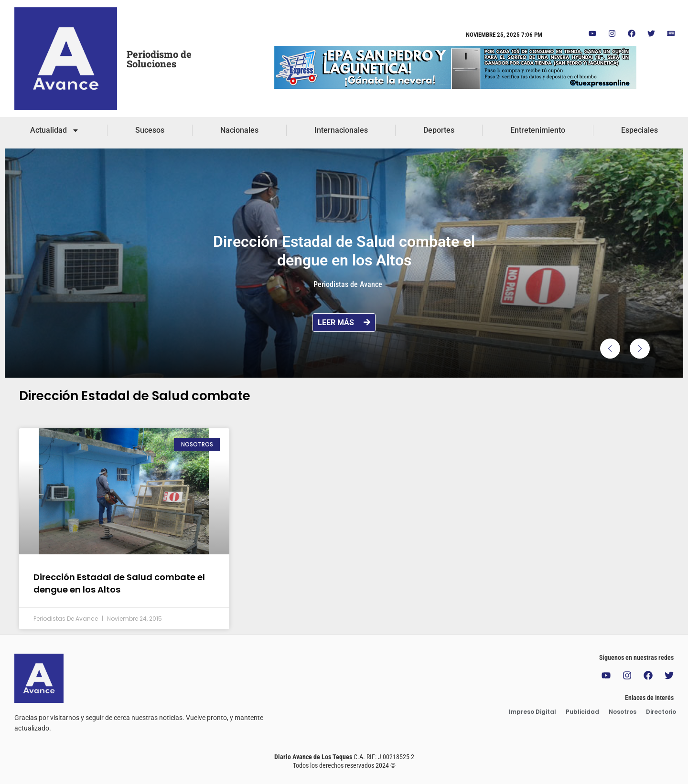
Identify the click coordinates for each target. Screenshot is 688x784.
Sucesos (150, 130)
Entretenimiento (538, 130)
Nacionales (239, 130)
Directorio (661, 712)
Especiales (640, 130)
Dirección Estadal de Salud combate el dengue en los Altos (119, 583)
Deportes (439, 130)
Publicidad (582, 712)
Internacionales (341, 130)
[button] (610, 349)
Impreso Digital (532, 712)
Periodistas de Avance (348, 284)
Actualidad (55, 130)
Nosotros (623, 712)
